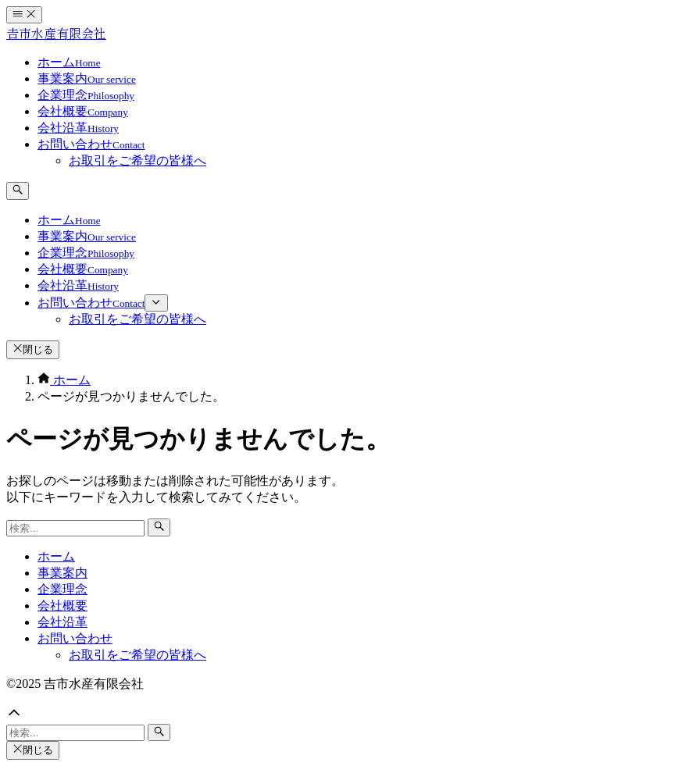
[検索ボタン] (18, 191)
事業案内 (62, 573)
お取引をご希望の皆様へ (137, 655)
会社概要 (62, 606)
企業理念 (62, 589)
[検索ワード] (75, 528)
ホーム (56, 556)
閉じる (33, 349)
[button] (350, 714)
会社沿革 (62, 622)
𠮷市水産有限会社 (56, 34)
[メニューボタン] (24, 15)
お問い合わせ (75, 638)
